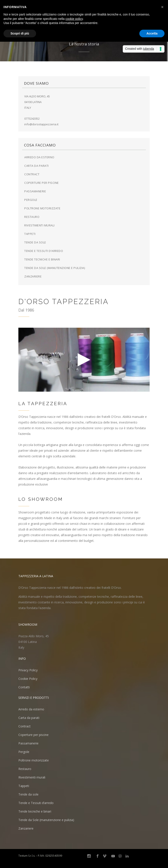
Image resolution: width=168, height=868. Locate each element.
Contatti (24, 687)
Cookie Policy (28, 679)
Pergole (31, 200)
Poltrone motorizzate (42, 208)
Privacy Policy (28, 670)
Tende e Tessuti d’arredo (44, 251)
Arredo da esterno (39, 157)
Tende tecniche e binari (42, 259)
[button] (162, 7)
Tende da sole (35, 242)
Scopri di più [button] (20, 33)
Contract (32, 174)
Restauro (32, 217)
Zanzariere (33, 276)
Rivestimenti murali (39, 225)
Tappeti (30, 234)
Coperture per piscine (42, 183)
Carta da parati (37, 166)
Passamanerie (35, 191)
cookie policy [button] (74, 19)
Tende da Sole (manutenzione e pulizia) (55, 268)
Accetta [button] (152, 33)
